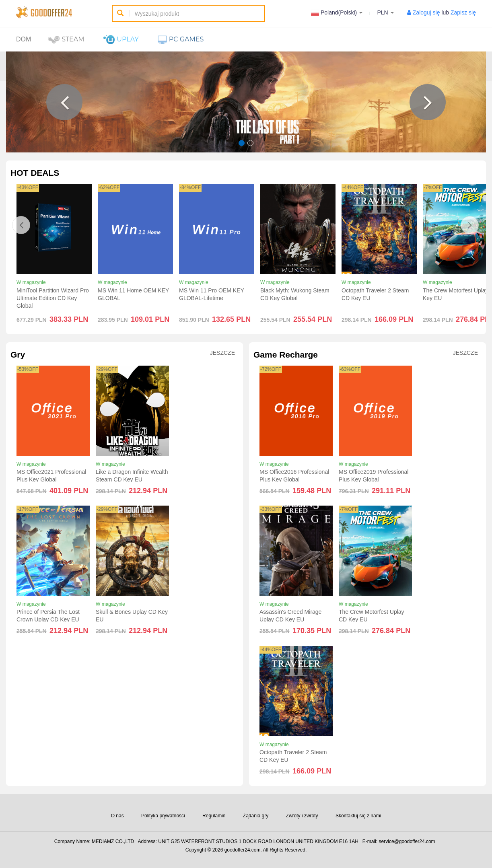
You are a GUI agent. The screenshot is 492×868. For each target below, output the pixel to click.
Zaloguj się (426, 12)
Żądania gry (256, 816)
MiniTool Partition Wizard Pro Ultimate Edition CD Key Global (53, 298)
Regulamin (214, 816)
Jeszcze (222, 353)
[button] (64, 102)
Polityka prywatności (163, 816)
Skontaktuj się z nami (358, 816)
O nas (117, 816)
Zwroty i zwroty (302, 816)
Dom (24, 39)
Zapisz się (463, 12)
